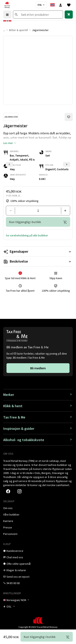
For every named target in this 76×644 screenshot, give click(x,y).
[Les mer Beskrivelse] (38, 261)
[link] (69, 15)
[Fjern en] (12, 211)
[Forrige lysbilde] (9, 164)
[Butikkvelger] (41, 5)
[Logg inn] (61, 5)
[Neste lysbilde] (67, 164)
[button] (10, 143)
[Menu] (7, 15)
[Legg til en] (64, 211)
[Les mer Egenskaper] (38, 252)
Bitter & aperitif (19, 30)
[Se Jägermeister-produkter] (11, 117)
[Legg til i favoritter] (69, 117)
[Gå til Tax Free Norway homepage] (7, 5)
